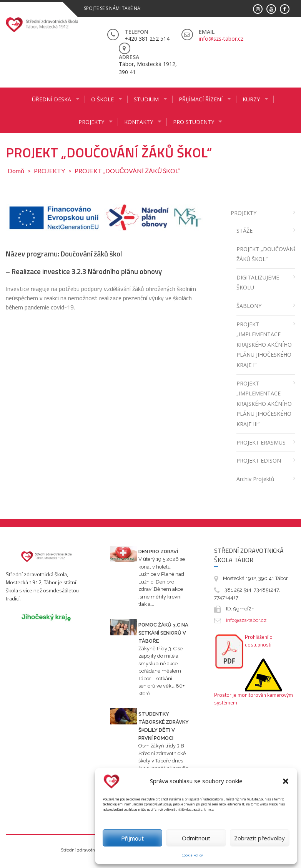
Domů (16, 171)
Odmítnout (196, 838)
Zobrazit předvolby (259, 838)
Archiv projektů (255, 479)
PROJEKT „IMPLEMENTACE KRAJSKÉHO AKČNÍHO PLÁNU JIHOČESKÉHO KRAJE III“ (264, 404)
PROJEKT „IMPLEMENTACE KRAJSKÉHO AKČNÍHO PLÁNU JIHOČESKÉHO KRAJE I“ (264, 345)
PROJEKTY (49, 171)
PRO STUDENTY (194, 122)
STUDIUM (146, 99)
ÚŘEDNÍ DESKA (52, 99)
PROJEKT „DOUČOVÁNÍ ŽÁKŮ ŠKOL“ (266, 254)
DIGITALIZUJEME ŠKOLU (258, 283)
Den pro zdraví (158, 551)
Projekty (91, 122)
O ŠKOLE (102, 99)
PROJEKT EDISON (259, 460)
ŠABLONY (249, 306)
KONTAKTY (139, 122)
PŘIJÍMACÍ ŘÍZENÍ (201, 99)
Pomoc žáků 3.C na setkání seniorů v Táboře (163, 633)
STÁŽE (244, 231)
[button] (286, 781)
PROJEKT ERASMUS (261, 442)
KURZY (251, 99)
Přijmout (132, 838)
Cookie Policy (192, 855)
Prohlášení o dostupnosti (259, 641)
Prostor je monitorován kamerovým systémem (254, 699)
